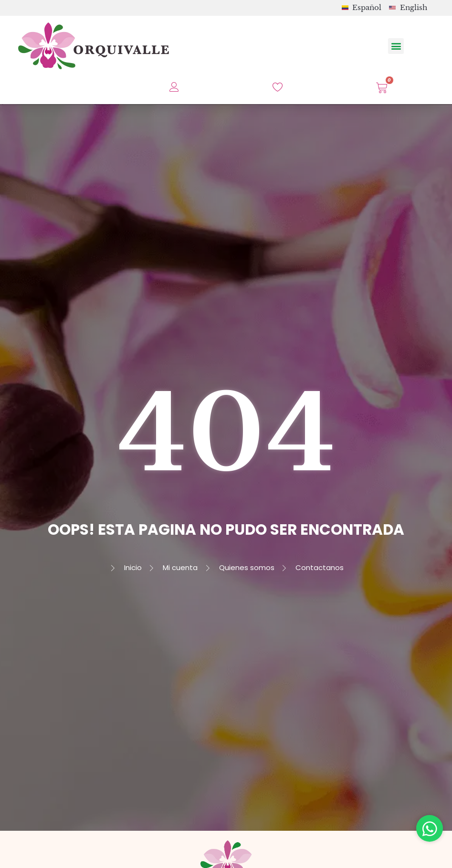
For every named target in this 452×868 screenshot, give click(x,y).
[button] (396, 46)
